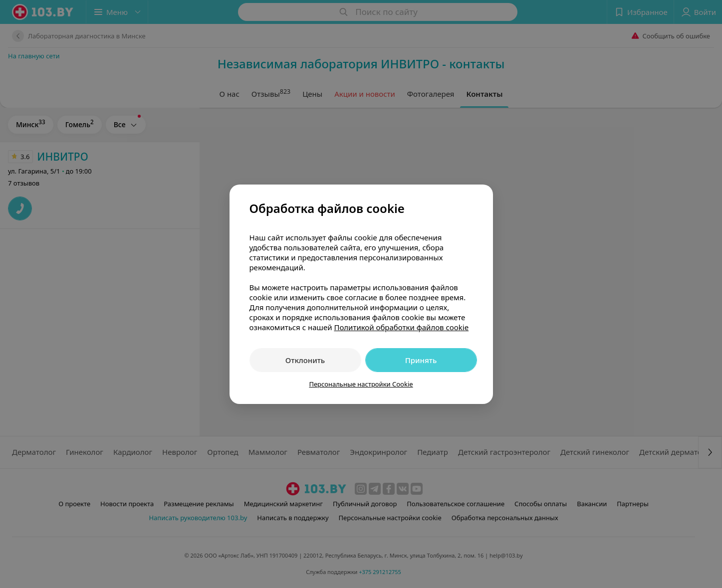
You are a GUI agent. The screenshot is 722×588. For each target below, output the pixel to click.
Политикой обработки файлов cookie (401, 327)
